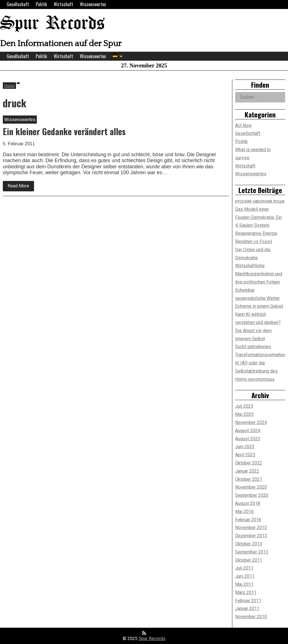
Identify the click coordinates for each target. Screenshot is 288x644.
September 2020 (252, 495)
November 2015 (251, 528)
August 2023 (248, 439)
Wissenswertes (93, 4)
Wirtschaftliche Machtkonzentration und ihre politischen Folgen (259, 274)
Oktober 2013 (249, 544)
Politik (41, 4)
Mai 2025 (244, 414)
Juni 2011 (245, 576)
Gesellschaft (18, 4)
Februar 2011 (248, 601)
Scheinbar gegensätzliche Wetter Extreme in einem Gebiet (259, 298)
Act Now (243, 125)
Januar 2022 (247, 471)
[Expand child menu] (121, 56)
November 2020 (251, 487)
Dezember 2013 (251, 536)
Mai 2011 (244, 584)
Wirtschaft (63, 4)
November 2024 (251, 422)
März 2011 (246, 592)
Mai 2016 (244, 512)
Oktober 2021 (249, 479)
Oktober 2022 (249, 463)
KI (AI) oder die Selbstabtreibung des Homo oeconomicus (256, 371)
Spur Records (52, 24)
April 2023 (245, 455)
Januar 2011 (247, 608)
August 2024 (248, 431)
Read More (21, 187)
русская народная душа (260, 201)
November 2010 (251, 617)
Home (9, 85)
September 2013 (252, 552)
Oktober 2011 (249, 560)
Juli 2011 (244, 568)
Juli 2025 (244, 406)
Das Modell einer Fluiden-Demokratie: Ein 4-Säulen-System (258, 217)
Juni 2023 (245, 447)
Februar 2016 (248, 520)
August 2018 (248, 503)
